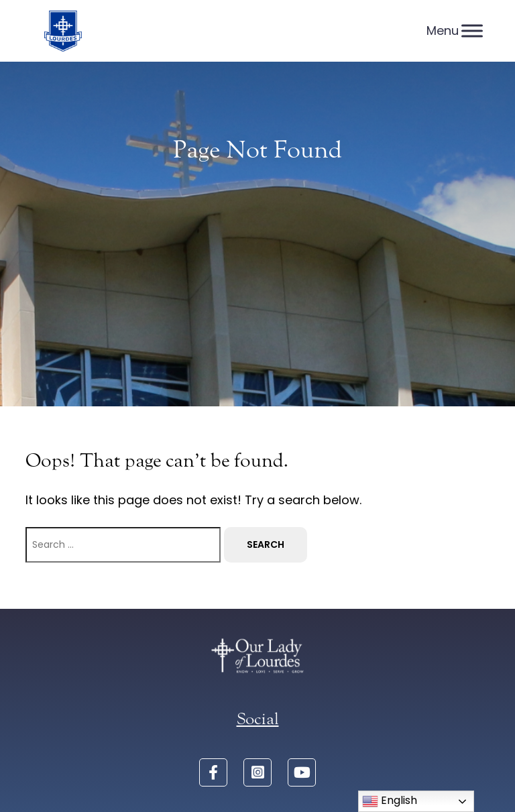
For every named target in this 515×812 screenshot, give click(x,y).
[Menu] (472, 31)
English (390, 801)
